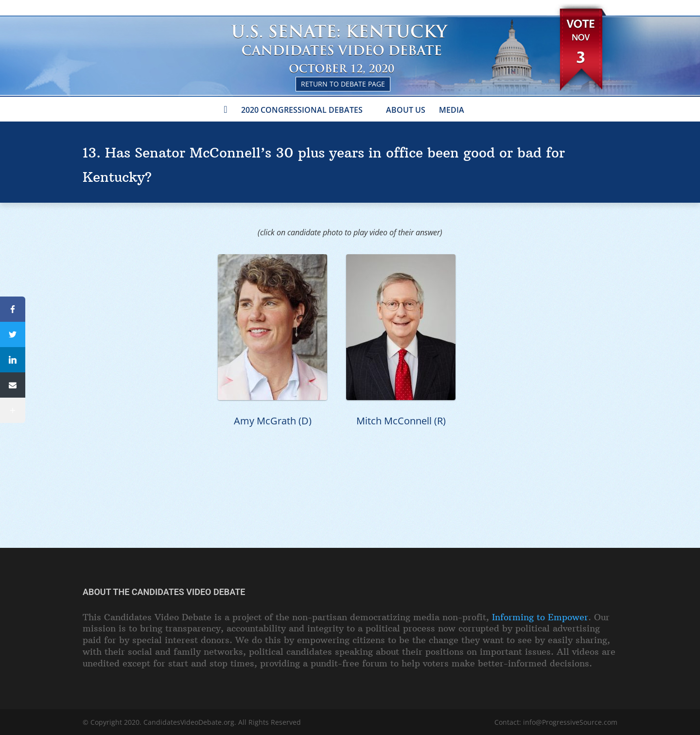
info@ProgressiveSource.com (570, 722)
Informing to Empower (540, 617)
